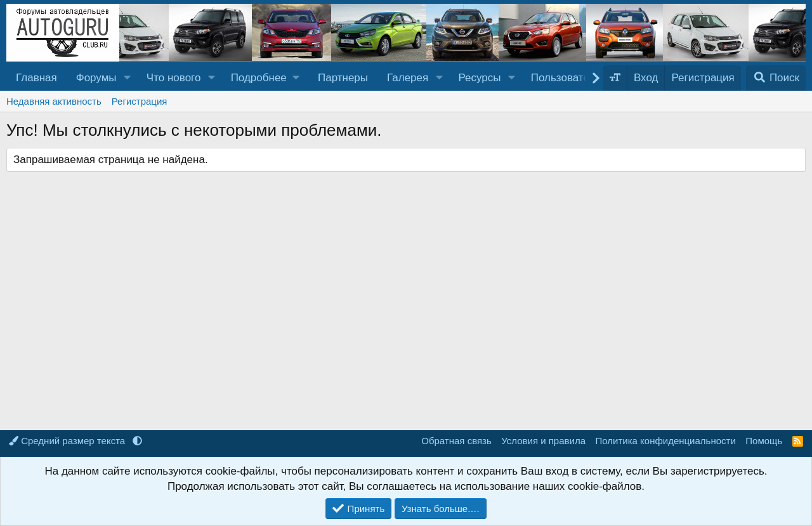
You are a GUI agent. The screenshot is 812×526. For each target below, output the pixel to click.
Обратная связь (456, 441)
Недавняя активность (54, 101)
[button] (127, 78)
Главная (36, 78)
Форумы (96, 78)
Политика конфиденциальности (666, 441)
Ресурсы (479, 78)
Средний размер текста (68, 441)
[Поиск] (776, 78)
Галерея (408, 78)
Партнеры (343, 78)
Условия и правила (543, 441)
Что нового (174, 78)
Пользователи (566, 78)
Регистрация (140, 101)
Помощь (764, 441)
